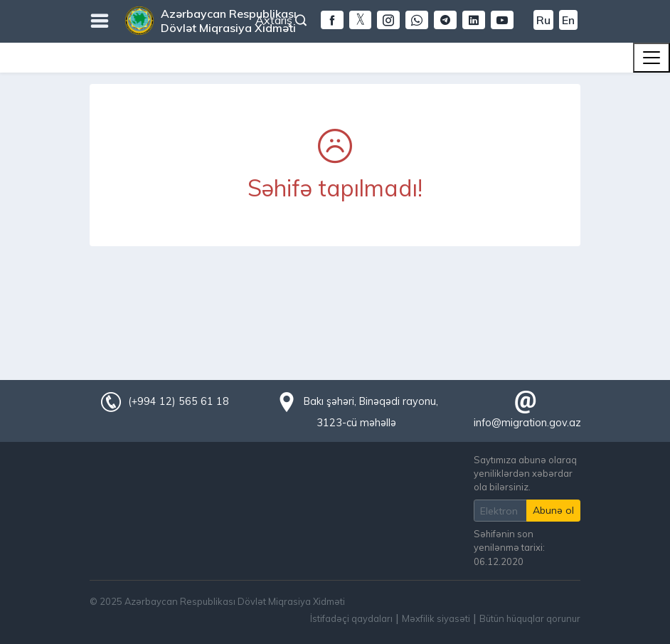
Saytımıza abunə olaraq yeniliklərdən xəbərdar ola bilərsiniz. (525, 473)
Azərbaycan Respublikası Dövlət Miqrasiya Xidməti (229, 21)
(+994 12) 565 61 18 (179, 401)
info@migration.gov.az (527, 423)
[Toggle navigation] (652, 58)
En (568, 20)
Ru (543, 20)
